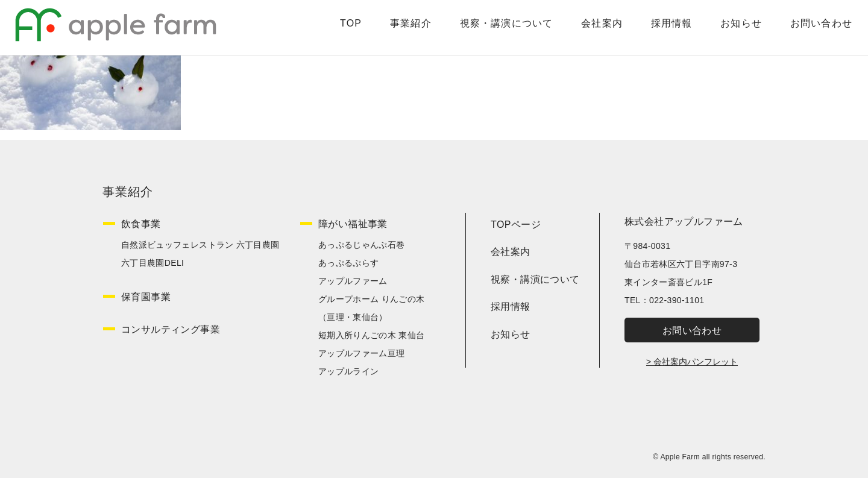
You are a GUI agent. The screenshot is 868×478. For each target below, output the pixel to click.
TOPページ (516, 225)
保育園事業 (146, 297)
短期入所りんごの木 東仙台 (371, 335)
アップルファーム (353, 281)
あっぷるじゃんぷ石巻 (362, 245)
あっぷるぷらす (348, 263)
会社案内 (590, 27)
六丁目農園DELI (153, 263)
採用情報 (660, 27)
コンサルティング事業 (171, 329)
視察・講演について (494, 27)
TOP (338, 27)
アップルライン (348, 371)
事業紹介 (398, 27)
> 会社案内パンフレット (692, 362)
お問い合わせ (810, 27)
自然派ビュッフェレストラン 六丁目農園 (200, 245)
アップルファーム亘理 (362, 353)
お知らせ (730, 27)
